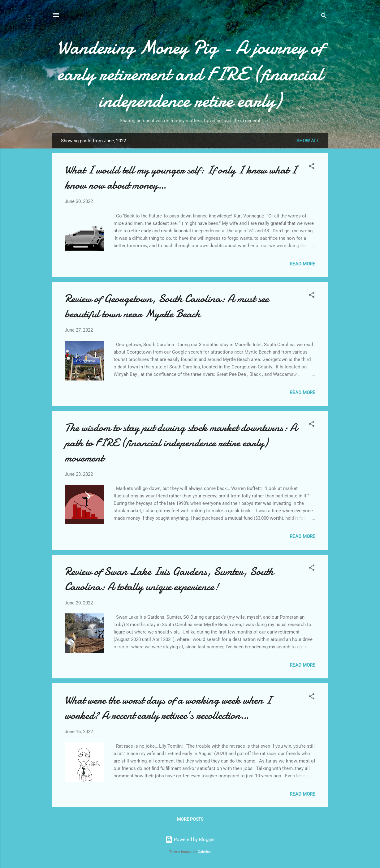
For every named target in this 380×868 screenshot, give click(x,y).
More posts (190, 819)
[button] (312, 167)
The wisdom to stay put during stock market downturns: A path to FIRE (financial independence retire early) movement (181, 443)
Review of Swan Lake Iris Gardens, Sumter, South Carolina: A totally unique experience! (169, 579)
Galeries (204, 852)
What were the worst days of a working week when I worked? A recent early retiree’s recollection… (168, 708)
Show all (308, 141)
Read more (302, 264)
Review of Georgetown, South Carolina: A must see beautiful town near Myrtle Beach (167, 306)
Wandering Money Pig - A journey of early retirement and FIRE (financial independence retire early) (190, 74)
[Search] (324, 17)
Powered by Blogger (190, 840)
